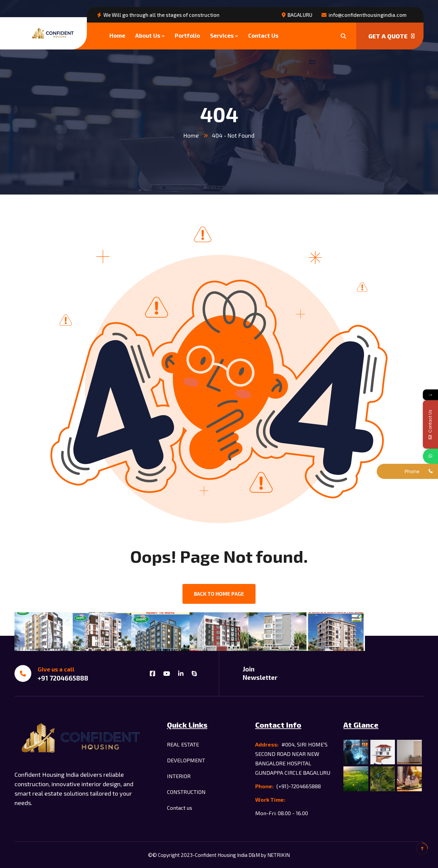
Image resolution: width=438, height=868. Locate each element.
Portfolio (187, 35)
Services (222, 35)
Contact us (180, 808)
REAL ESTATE (183, 744)
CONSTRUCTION (186, 792)
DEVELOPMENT (186, 760)
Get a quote (392, 36)
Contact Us (263, 35)
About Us (148, 35)
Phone (412, 472)
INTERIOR (179, 776)
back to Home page (219, 594)
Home (117, 35)
